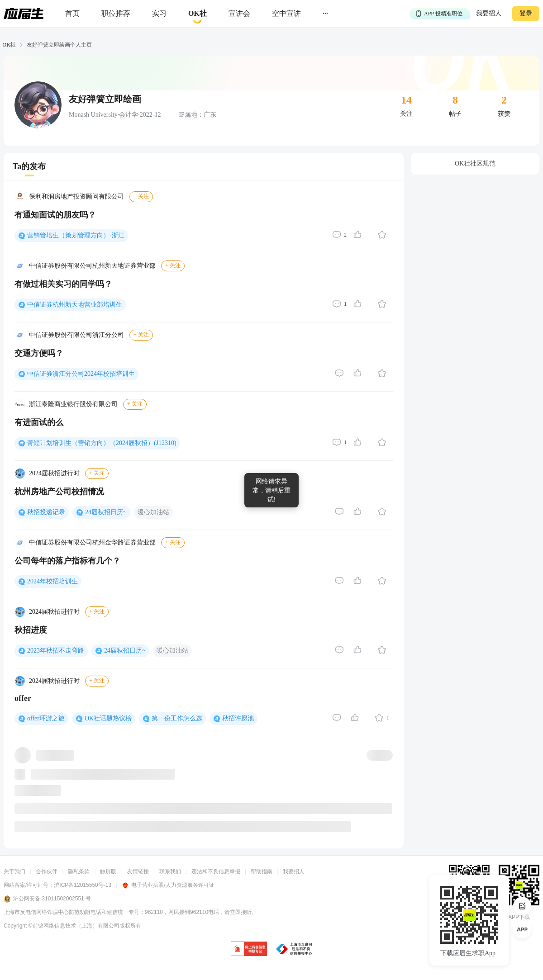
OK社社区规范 (475, 163)
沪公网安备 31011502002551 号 (47, 899)
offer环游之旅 (46, 718)
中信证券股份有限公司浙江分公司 (76, 335)
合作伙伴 (47, 871)
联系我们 (170, 871)
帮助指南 (262, 871)
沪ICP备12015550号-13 (83, 885)
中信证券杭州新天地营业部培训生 (75, 305)
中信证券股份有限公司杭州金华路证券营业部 (92, 542)
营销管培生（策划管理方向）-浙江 (76, 235)
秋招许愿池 (238, 718)
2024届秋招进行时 (54, 473)
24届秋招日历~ (106, 512)
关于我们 (14, 871)
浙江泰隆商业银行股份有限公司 (73, 404)
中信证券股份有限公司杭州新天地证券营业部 (92, 266)
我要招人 (489, 13)
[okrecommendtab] (198, 14)
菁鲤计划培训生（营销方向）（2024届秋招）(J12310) (102, 443)
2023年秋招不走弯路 (56, 651)
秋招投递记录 (46, 512)
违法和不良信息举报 (216, 871)
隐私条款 (79, 871)
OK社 (9, 45)
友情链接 (138, 871)
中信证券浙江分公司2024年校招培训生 (81, 374)
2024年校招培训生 (52, 581)
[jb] (249, 949)
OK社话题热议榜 (108, 718)
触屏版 (108, 871)
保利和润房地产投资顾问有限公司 (76, 196)
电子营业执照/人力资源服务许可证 (168, 885)
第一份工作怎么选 (177, 718)
